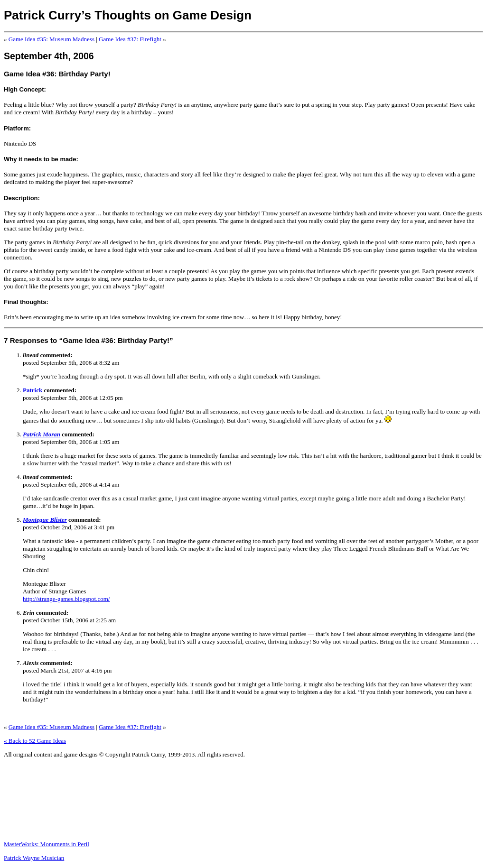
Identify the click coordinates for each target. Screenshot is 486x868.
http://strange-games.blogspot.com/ (66, 599)
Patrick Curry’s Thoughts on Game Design (128, 15)
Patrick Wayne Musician (34, 858)
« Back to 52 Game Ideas (35, 741)
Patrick (33, 390)
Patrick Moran (42, 434)
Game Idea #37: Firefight (130, 39)
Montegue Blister (45, 520)
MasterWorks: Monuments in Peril (47, 844)
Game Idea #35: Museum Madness (51, 39)
